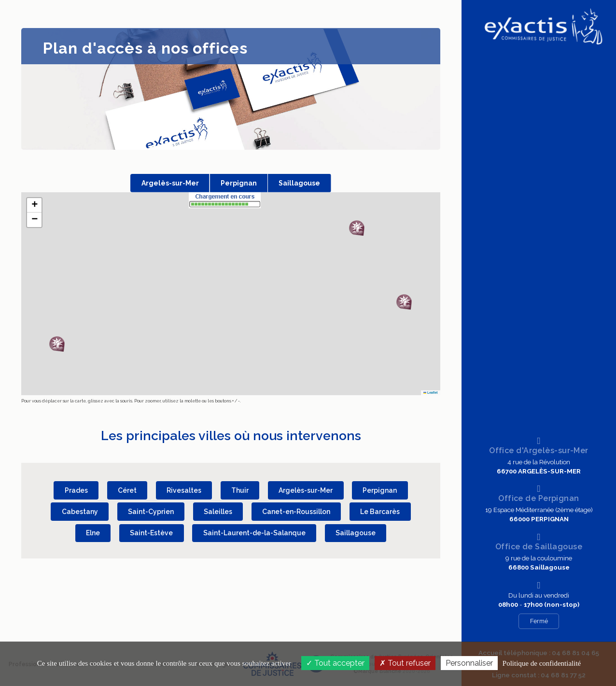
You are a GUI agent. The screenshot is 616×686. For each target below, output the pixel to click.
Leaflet (431, 393)
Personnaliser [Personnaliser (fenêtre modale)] (469, 663)
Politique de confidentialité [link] (542, 663)
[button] (404, 302)
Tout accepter (335, 663)
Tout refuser (405, 663)
